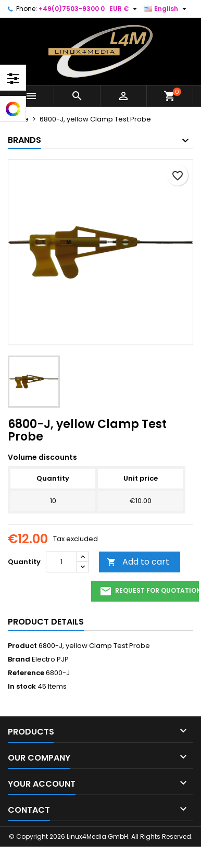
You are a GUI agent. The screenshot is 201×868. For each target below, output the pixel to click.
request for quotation (149, 591)
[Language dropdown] (166, 9)
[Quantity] (61, 562)
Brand (19, 659)
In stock (22, 687)
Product (22, 646)
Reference (26, 673)
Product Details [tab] (46, 622)
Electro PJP (50, 659)
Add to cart (138, 562)
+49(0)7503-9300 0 (72, 9)
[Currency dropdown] (124, 9)
